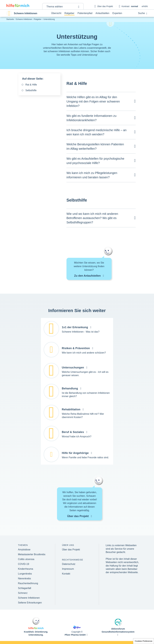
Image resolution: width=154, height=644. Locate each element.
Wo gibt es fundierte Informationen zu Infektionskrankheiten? (91, 118)
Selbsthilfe (31, 90)
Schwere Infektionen (24, 19)
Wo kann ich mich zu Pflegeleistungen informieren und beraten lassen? (92, 175)
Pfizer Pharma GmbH (75, 635)
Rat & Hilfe (31, 85)
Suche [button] (143, 13)
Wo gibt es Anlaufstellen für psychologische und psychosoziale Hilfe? (95, 161)
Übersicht (56, 13)
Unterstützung (49, 19)
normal (135, 6)
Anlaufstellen (102, 13)
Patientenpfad (85, 13)
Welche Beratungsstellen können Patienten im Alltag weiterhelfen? (95, 146)
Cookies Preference (144, 641)
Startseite (10, 19)
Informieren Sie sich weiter (77, 310)
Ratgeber (69, 13)
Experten (117, 13)
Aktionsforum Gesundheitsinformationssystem (118, 630)
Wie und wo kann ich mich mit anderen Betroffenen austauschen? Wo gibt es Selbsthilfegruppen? (92, 218)
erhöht (145, 6)
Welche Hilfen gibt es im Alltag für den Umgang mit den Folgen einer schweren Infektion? (93, 101)
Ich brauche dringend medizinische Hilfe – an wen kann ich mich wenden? (96, 132)
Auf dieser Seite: (33, 79)
